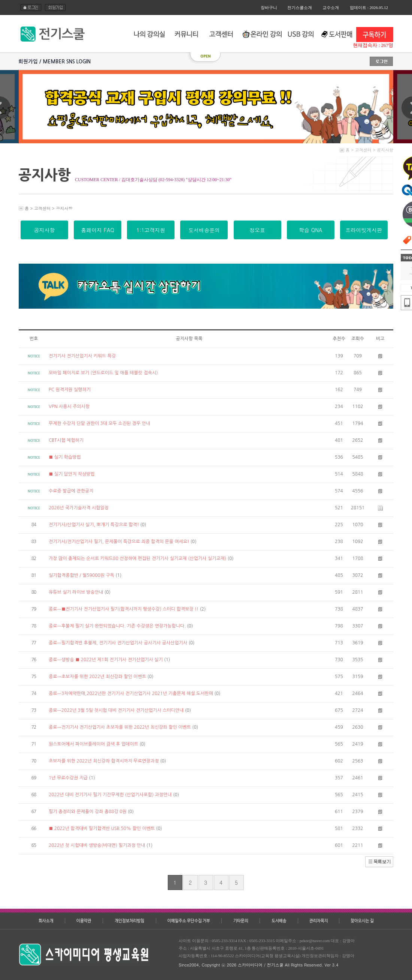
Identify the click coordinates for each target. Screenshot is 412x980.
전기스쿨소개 (300, 8)
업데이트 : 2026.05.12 (369, 8)
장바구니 (269, 8)
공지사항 (385, 150)
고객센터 (363, 150)
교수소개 (331, 8)
